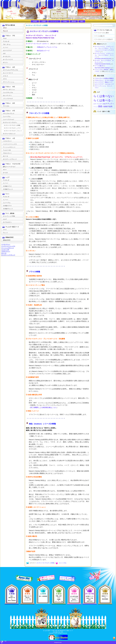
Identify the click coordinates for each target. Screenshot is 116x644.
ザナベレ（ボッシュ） (9, 89)
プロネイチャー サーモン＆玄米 (104, 80)
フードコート (54, 21)
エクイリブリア (7, 50)
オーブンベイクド (8, 59)
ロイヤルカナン (7, 222)
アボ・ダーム (7, 44)
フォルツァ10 (7, 150)
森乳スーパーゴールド (9, 167)
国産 (100, 106)
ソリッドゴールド (8, 98)
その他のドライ (7, 186)
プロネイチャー (7, 153)
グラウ (5, 79)
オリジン (5, 62)
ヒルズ (5, 219)
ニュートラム (7, 116)
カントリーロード (8, 73)
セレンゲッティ (7, 95)
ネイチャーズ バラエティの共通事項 (44, 31)
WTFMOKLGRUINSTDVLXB (103, 59)
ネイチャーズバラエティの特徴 (12, 125)
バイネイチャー (7, 141)
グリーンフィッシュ (9, 82)
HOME (35, 21)
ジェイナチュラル (8, 92)
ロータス (5, 173)
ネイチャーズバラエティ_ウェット (13, 131)
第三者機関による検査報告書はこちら (43, 407)
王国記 (65, 21)
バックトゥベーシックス (10, 144)
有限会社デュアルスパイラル (47, 47)
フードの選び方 (100, 36)
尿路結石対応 (7, 240)
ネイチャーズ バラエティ (10, 122)
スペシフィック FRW (9, 216)
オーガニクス (7, 56)
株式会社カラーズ (43, 51)
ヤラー (5, 170)
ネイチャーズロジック (9, 134)
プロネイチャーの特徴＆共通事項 (104, 78)
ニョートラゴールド (9, 119)
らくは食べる (102, 100)
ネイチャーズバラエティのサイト (38, 44)
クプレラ (5, 76)
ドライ (5, 28)
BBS (82, 21)
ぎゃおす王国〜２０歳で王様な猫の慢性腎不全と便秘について (58, 631)
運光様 (74, 21)
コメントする (63, 563)
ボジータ (5, 156)
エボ (4, 53)
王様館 (44, 21)
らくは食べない (104, 96)
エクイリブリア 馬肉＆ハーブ (104, 82)
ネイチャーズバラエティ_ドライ (12, 128)
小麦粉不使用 (107, 107)
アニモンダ (6, 41)
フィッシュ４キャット (9, 147)
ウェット (5, 31)
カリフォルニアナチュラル (10, 70)
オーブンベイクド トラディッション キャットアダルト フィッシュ (104, 48)
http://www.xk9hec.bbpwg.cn (103, 68)
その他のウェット (8, 189)
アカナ (5, 38)
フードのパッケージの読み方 (104, 39)
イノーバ (5, 47)
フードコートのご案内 (102, 33)
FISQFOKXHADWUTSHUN (102, 64)
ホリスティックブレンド (10, 159)
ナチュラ (109, 104)
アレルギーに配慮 (101, 104)
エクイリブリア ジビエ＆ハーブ (104, 84)
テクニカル (6, 106)
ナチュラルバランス (9, 113)
